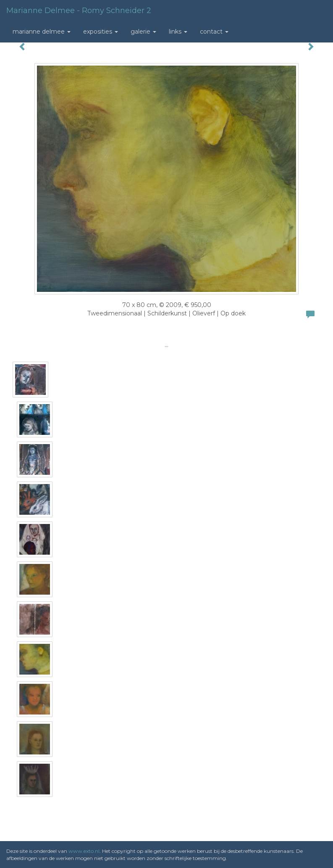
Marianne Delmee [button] (42, 32)
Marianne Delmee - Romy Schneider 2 (79, 11)
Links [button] (178, 32)
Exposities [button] (101, 32)
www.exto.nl (84, 851)
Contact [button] (214, 32)
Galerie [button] (143, 32)
